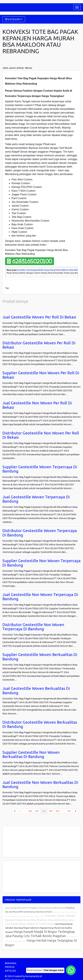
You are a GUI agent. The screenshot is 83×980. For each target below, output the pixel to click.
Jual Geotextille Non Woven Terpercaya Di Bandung (40, 597)
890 (58, 811)
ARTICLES (10, 971)
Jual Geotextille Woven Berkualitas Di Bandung (36, 691)
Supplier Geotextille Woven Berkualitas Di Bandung (40, 657)
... (25, 811)
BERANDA (11, 963)
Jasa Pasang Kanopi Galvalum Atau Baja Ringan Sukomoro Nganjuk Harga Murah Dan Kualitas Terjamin (39, 928)
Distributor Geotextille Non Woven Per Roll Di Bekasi (41, 435)
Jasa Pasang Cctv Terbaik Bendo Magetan (35, 936)
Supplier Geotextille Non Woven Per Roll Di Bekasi (41, 375)
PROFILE (10, 967)
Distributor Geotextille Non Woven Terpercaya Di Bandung (33, 627)
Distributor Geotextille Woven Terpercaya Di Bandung (40, 533)
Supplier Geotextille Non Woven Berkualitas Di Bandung (31, 754)
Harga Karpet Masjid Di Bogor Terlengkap (44, 932)
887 (37, 811)
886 (30, 811)
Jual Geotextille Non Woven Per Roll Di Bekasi (37, 405)
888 (45, 811)
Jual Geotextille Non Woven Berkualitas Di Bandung (40, 785)
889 (51, 811)
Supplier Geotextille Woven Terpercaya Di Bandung (40, 469)
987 (69, 811)
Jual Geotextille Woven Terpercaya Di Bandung (36, 499)
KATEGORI (14, 19)
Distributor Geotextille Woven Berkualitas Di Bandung (40, 724)
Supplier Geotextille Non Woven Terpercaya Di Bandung (41, 563)
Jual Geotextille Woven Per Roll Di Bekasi (39, 317)
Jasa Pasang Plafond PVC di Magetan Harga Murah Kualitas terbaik (36, 908)
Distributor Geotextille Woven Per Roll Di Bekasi (39, 345)
